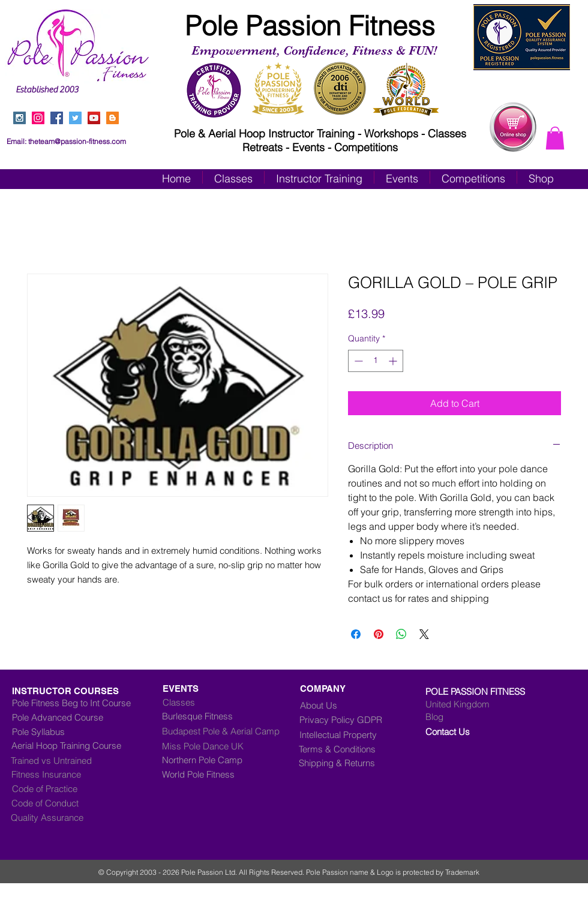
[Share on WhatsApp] (401, 634)
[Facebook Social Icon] (57, 118)
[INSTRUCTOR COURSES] (91, 691)
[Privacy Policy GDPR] (350, 720)
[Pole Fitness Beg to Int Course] (71, 703)
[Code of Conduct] (62, 803)
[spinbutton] (376, 361)
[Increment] (394, 361)
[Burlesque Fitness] (211, 716)
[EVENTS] (221, 689)
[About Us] (323, 706)
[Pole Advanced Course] (68, 718)
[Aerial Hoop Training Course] (82, 746)
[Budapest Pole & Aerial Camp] (230, 731)
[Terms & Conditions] (346, 749)
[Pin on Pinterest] (379, 634)
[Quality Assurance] (61, 818)
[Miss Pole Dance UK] (221, 746)
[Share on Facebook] (356, 634)
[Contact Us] (475, 732)
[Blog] (475, 717)
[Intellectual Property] (347, 735)
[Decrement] (357, 361)
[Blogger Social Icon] (112, 118)
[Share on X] (424, 634)
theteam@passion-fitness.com (77, 141)
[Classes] (230, 703)
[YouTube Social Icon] (94, 118)
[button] (555, 138)
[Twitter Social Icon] (75, 118)
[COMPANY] (327, 689)
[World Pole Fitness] (230, 775)
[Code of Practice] (62, 789)
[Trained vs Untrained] (79, 761)
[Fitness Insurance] (62, 775)
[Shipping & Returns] (346, 763)
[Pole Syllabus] (80, 732)
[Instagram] (38, 118)
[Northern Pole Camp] (230, 760)
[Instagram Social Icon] (19, 118)
